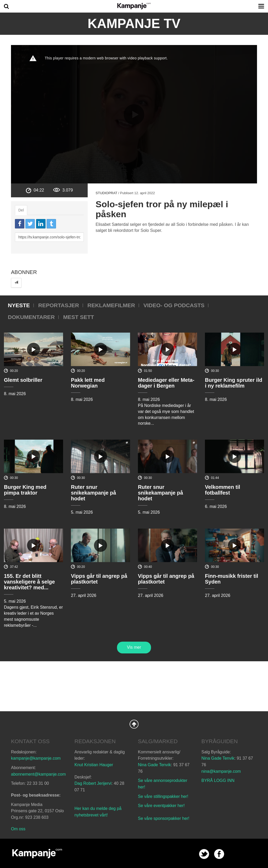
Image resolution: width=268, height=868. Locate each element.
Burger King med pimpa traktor (25, 490)
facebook (219, 854)
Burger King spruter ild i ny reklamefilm (234, 383)
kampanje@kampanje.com (36, 758)
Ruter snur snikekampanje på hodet (93, 493)
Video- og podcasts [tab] (174, 305)
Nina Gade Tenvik (154, 765)
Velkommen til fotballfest (223, 490)
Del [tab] (21, 210)
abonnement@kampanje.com (38, 774)
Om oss (18, 829)
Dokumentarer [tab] (31, 317)
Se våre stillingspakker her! (164, 796)
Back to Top (134, 724)
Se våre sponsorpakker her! (164, 818)
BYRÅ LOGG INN (218, 780)
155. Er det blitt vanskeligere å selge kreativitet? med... (29, 582)
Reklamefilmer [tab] (111, 305)
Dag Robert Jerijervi (93, 783)
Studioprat (106, 193)
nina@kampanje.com (221, 771)
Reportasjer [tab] (59, 305)
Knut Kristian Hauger (94, 765)
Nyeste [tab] (19, 305)
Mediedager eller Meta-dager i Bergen (166, 383)
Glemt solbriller (23, 380)
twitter (204, 854)
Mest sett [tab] (79, 317)
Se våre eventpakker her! (161, 806)
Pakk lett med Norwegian (88, 383)
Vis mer (134, 647)
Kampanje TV (134, 24)
